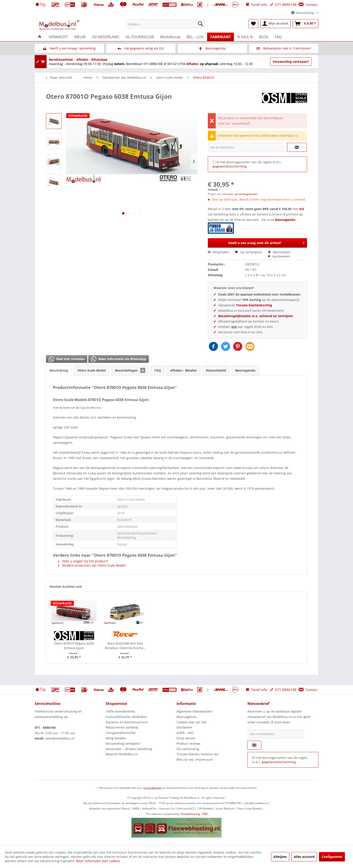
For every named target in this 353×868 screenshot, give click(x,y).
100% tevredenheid (120, 711)
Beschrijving (59, 370)
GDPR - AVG (185, 733)
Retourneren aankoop (122, 727)
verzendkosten (152, 788)
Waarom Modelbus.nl (122, 754)
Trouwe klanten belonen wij (197, 754)
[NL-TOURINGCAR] (140, 37)
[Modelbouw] (170, 37)
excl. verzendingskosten (243, 194)
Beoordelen (279, 252)
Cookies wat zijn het (191, 722)
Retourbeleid (216, 370)
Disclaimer (184, 727)
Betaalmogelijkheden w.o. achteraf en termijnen (256, 316)
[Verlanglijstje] (253, 24)
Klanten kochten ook (66, 587)
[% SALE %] (245, 37)
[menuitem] (165, 24)
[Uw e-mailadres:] (276, 734)
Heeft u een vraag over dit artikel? (266, 242)
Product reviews (189, 744)
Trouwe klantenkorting (254, 305)
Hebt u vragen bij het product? (83, 561)
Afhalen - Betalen (183, 370)
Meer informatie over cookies (98, 861)
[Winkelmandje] (305, 24)
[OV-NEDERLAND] (106, 37)
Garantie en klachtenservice (127, 722)
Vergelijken (218, 252)
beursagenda (252, 226)
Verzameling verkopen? (291, 62)
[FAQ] (278, 37)
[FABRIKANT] (221, 37)
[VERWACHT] (58, 37)
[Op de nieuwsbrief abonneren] (254, 745)
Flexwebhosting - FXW (194, 814)
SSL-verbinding (188, 749)
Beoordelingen (130, 370)
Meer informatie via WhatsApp (119, 359)
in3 (302, 209)
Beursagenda (245, 370)
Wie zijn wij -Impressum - (196, 759)
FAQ (158, 370)
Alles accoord (304, 857)
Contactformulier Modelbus (126, 717)
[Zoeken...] (165, 24)
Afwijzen (280, 857)
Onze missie (186, 738)
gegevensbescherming (230, 166)
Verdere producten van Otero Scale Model (92, 565)
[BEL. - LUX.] (195, 37)
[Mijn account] (275, 24)
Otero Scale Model (92, 370)
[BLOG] (264, 37)
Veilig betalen (116, 738)
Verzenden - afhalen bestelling (129, 749)
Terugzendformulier (121, 733)
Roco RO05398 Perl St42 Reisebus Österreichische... (125, 646)
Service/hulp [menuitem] (303, 13)
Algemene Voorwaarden (195, 711)
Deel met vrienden (67, 359)
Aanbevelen (279, 256)
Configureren (332, 857)
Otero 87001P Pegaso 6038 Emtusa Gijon (74, 646)
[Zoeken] (200, 24)
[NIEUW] (80, 37)
